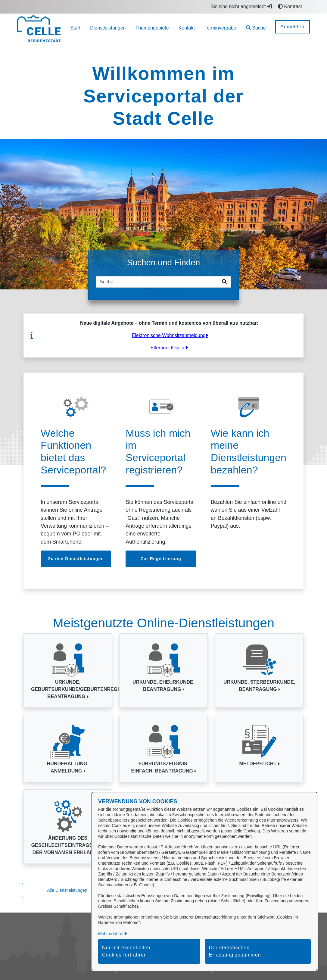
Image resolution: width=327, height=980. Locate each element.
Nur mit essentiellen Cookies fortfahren (126, 951)
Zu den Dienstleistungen (76, 559)
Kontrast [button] (290, 6)
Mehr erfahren (111, 934)
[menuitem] (75, 29)
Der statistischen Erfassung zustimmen (235, 951)
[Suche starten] (226, 282)
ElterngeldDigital (168, 348)
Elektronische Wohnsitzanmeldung (169, 335)
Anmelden (292, 27)
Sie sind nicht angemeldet (241, 6)
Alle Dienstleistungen (67, 890)
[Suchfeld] (158, 282)
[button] (256, 29)
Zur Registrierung (161, 559)
